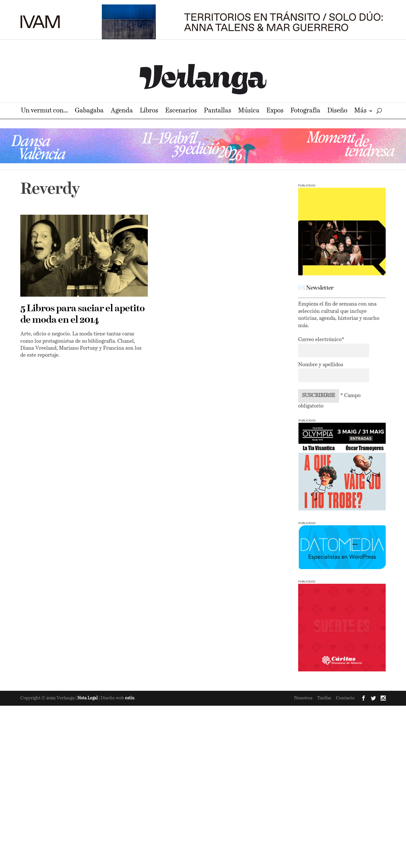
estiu (130, 698)
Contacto (345, 698)
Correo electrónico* (321, 340)
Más (360, 111)
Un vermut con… (44, 111)
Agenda (122, 111)
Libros (149, 111)
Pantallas (218, 111)
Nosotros (303, 698)
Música (249, 111)
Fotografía (305, 111)
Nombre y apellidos (321, 365)
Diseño (337, 111)
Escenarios (181, 111)
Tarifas (324, 698)
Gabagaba (89, 111)
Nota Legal (88, 698)
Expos (275, 111)
